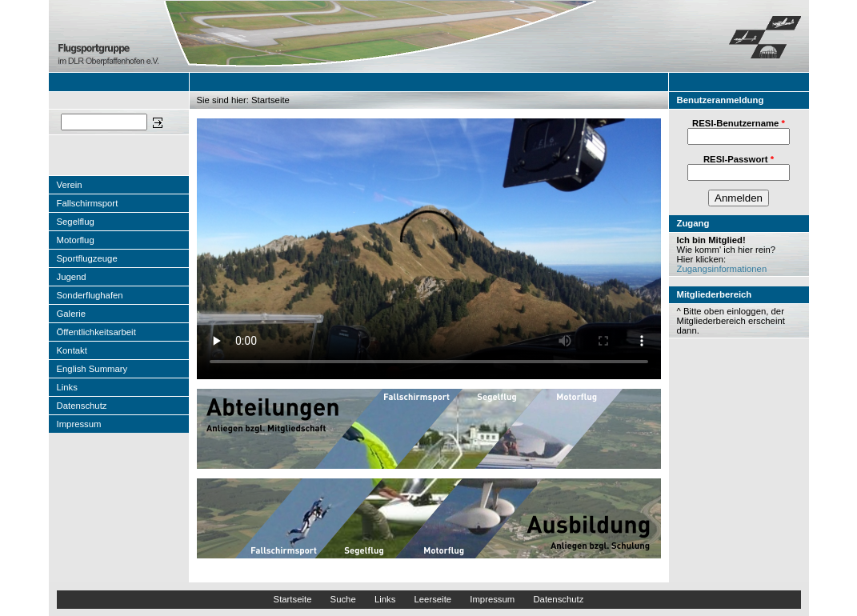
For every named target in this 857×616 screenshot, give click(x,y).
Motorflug (76, 240)
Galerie (72, 314)
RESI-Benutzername (739, 123)
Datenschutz (82, 406)
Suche (343, 599)
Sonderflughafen (90, 295)
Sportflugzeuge (87, 258)
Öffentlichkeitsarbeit (96, 332)
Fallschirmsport (88, 203)
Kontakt (72, 350)
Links (67, 387)
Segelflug (76, 222)
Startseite (293, 599)
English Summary (92, 369)
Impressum (79, 424)
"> (429, 249)
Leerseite (433, 599)
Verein (70, 185)
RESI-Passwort (739, 159)
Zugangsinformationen (722, 269)
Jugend (72, 277)
